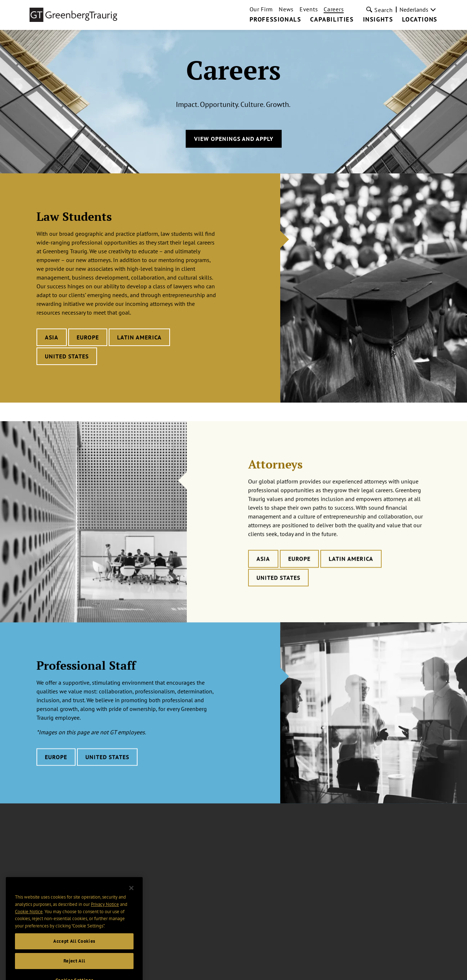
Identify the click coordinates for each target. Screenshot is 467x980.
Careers (334, 9)
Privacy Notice (105, 910)
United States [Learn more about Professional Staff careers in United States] (107, 770)
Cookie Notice (29, 917)
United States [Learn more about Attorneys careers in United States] (278, 592)
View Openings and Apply (234, 139)
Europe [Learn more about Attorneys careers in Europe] (299, 573)
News (286, 9)
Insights (378, 20)
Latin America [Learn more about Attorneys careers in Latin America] (351, 573)
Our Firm (261, 9)
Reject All (74, 967)
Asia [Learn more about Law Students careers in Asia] (52, 337)
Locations (420, 20)
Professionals (275, 20)
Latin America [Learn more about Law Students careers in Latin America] (139, 337)
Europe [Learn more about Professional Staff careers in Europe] (56, 770)
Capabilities (332, 20)
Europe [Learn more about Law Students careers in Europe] (88, 337)
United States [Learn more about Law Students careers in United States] (67, 356)
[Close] (131, 894)
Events (309, 9)
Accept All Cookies (74, 947)
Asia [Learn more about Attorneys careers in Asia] (263, 573)
